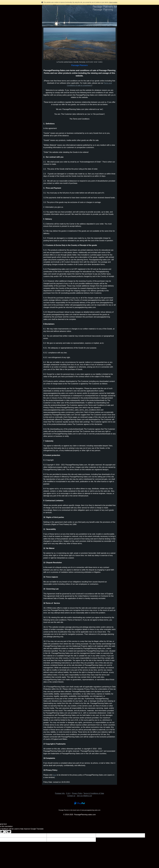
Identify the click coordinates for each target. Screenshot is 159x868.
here (55, 775)
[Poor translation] (8, 832)
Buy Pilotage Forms (48, 5)
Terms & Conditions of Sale (94, 793)
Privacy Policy (77, 793)
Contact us (71, 796)
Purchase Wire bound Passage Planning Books (101, 5)
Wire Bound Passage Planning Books (78, 5)
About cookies (113, 2)
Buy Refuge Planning (61, 5)
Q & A (68, 793)
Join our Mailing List (84, 796)
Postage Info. (60, 793)
